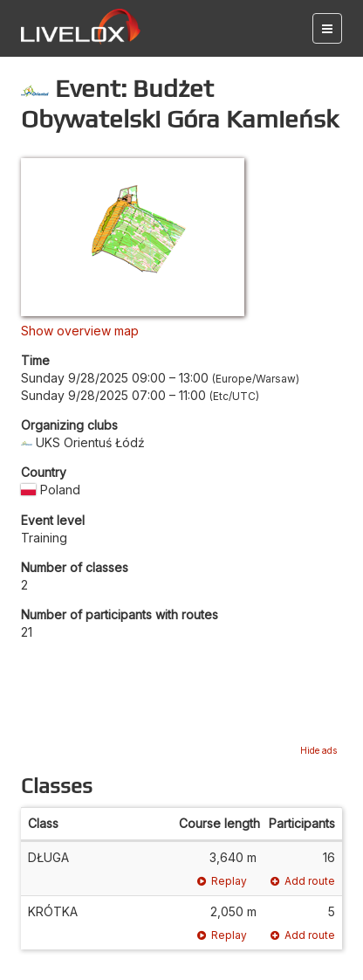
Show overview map (80, 331)
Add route (303, 881)
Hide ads (318, 750)
